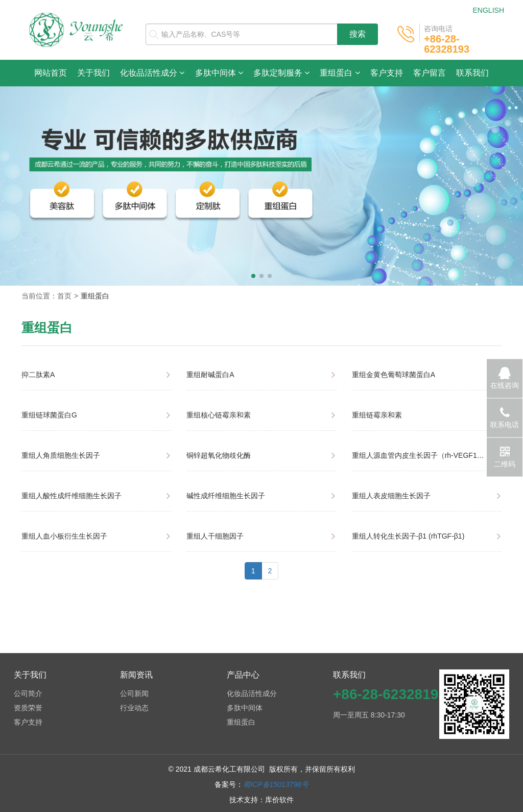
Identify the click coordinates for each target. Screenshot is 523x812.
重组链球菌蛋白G (49, 415)
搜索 (358, 34)
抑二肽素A (38, 375)
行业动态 (134, 708)
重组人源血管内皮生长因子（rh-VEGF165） (422, 455)
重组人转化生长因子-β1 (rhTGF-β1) (408, 536)
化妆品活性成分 (152, 73)
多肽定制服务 (281, 73)
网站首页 (53, 72)
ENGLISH (489, 10)
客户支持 (387, 73)
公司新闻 (134, 693)
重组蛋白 (340, 73)
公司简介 (28, 693)
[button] (253, 276)
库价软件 (279, 800)
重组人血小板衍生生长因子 (64, 536)
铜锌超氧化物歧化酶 (219, 455)
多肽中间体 (219, 73)
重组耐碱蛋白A (210, 375)
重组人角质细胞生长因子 (61, 455)
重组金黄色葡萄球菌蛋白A (394, 375)
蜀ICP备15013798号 (276, 784)
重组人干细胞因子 (215, 536)
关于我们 (93, 73)
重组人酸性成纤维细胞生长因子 (72, 496)
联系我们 (472, 73)
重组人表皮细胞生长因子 (391, 496)
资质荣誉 (28, 708)
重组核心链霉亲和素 (219, 415)
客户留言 (430, 73)
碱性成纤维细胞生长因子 (226, 496)
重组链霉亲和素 (377, 415)
